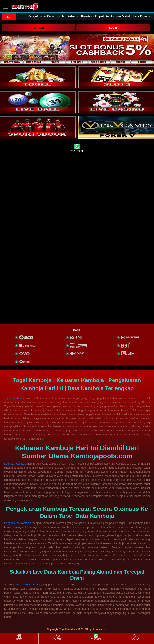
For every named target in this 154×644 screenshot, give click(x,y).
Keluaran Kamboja (15, 464)
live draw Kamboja (28, 584)
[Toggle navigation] (6, 7)
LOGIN (113, 28)
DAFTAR (39, 28)
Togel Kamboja (13, 398)
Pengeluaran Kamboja (18, 523)
